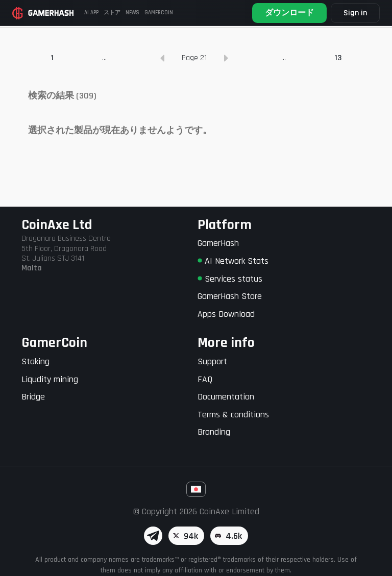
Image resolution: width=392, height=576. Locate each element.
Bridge (33, 397)
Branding (214, 432)
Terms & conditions (233, 415)
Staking (35, 361)
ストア (112, 13)
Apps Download (226, 314)
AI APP (91, 13)
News (132, 13)
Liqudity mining (50, 379)
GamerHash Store (230, 296)
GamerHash (218, 244)
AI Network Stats (233, 261)
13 (338, 115)
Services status (230, 279)
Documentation (226, 397)
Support (212, 361)
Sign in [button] (355, 13)
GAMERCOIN (159, 13)
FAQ (205, 379)
